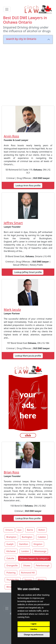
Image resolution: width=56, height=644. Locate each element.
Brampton (11, 537)
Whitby (41, 580)
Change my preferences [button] (34, 635)
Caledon (42, 537)
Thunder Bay (13, 580)
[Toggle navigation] (7, 9)
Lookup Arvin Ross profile (28, 186)
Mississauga (40, 551)
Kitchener (11, 551)
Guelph (10, 544)
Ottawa (27, 565)
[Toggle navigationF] (7, 608)
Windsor (11, 587)
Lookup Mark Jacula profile (28, 356)
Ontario (9, 530)
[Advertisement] (28, 74)
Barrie (30, 530)
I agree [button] (34, 624)
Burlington (27, 537)
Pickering (11, 573)
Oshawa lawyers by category (34, 558)
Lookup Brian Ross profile (28, 518)
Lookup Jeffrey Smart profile (28, 272)
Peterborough (43, 565)
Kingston (38, 544)
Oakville (10, 558)
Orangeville (12, 565)
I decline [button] (34, 629)
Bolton (42, 530)
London (25, 551)
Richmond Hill (28, 573)
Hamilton (23, 544)
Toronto (28, 580)
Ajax (19, 530)
